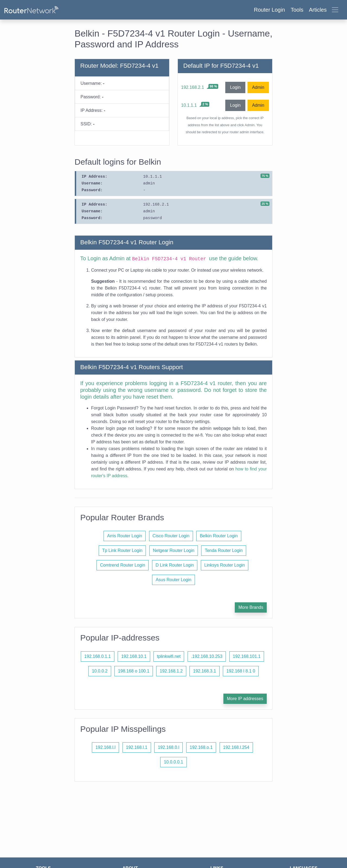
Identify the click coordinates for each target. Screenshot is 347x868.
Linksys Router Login (225, 565)
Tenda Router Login (224, 550)
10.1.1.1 (189, 105)
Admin (258, 87)
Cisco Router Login (171, 536)
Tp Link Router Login (122, 550)
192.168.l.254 (236, 747)
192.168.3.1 (205, 671)
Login (235, 87)
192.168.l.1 (137, 747)
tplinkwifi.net (169, 656)
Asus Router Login (173, 580)
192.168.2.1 (193, 87)
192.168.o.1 (201, 747)
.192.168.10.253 (207, 656)
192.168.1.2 (171, 671)
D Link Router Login (175, 565)
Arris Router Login (125, 536)
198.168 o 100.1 (134, 671)
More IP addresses (245, 699)
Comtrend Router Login (123, 565)
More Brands (251, 607)
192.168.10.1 (134, 656)
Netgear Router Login (174, 550)
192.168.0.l (168, 747)
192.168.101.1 (247, 656)
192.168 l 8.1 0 (241, 671)
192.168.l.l (105, 747)
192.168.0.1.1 (98, 656)
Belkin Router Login (219, 536)
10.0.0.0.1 (173, 762)
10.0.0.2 (100, 671)
